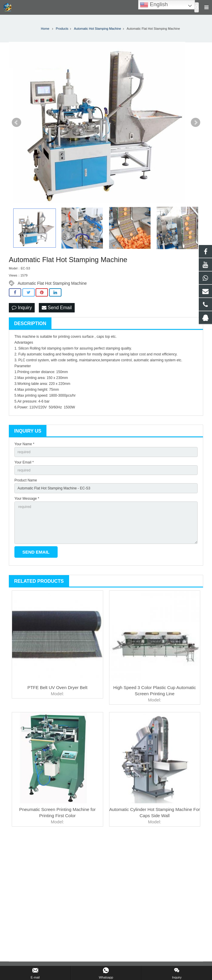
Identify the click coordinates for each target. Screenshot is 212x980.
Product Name (26, 480)
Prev (16, 122)
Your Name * (24, 444)
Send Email (57, 308)
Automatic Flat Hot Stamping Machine (52, 283)
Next (196, 122)
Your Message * (27, 499)
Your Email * (24, 462)
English (154, 5)
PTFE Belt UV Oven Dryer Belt (57, 687)
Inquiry (22, 308)
